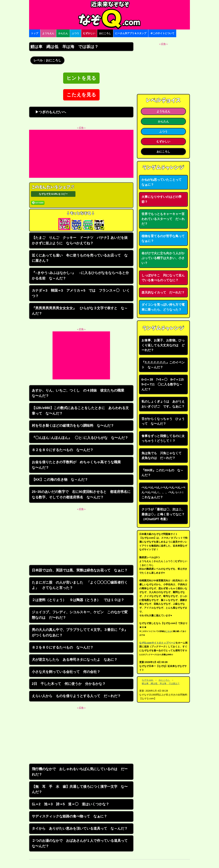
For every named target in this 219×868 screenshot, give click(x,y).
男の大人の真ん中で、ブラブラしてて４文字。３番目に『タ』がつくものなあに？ (80, 632)
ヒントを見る (81, 78)
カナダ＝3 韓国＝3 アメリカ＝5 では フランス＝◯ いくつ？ (81, 293)
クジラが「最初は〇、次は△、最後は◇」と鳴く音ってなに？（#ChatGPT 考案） (163, 514)
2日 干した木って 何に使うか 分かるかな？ (69, 684)
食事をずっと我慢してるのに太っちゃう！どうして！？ (163, 438)
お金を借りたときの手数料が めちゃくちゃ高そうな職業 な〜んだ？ (78, 465)
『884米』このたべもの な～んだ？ (162, 473)
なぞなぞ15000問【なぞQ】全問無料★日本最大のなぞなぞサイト (109, 15)
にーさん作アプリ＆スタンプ (131, 33)
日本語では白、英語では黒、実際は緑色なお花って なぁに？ (80, 570)
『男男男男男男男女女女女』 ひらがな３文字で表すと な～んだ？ (80, 311)
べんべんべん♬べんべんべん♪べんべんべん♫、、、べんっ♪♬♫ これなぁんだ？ (163, 492)
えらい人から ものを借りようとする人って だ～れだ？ (76, 696)
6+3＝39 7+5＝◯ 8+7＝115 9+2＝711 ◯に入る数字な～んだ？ (164, 384)
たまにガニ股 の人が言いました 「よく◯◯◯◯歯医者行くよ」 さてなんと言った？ (80, 585)
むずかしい (89, 33)
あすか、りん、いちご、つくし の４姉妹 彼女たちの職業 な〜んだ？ (80, 393)
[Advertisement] (81, 154)
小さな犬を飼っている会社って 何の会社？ (66, 672)
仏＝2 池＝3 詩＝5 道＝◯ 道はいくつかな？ (71, 804)
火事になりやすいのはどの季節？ (162, 199)
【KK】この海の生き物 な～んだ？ (60, 480)
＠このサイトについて (162, 33)
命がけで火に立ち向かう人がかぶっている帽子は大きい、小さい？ (163, 258)
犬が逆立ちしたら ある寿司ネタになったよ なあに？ (75, 660)
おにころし (105, 33)
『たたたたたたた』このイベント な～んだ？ (163, 365)
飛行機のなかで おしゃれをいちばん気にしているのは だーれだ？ (80, 772)
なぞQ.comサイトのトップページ (157, 643)
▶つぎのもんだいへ (49, 112)
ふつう (75, 33)
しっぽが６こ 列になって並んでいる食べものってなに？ (163, 278)
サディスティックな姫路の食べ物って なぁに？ (69, 816)
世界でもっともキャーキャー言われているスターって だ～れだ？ (163, 219)
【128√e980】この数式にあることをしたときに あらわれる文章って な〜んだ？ (80, 411)
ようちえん (48, 33)
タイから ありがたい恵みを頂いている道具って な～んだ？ (80, 828)
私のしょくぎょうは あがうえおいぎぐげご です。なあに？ (163, 404)
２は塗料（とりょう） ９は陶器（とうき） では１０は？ (78, 600)
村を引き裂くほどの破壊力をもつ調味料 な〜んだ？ (73, 426)
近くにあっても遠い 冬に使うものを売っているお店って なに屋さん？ (80, 258)
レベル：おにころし (47, 60)
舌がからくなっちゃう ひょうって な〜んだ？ (163, 421)
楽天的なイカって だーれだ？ (163, 292)
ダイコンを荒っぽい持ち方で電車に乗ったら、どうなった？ (163, 307)
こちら (168, 631)
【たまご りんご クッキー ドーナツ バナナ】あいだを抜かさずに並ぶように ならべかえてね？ (80, 240)
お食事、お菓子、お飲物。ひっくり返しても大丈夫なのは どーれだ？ (163, 345)
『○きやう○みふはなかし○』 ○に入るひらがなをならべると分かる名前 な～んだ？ (80, 276)
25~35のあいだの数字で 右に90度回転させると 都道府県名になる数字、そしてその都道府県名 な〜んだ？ (81, 494)
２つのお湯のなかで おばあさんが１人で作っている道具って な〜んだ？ (81, 843)
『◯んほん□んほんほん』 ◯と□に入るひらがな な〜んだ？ (80, 438)
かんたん (63, 33)
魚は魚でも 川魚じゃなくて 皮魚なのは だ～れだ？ (163, 456)
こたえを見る (81, 95)
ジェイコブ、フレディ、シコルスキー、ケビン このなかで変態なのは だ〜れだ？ (80, 615)
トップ (35, 33)
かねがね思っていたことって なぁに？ (163, 182)
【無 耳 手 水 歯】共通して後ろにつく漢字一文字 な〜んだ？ (80, 789)
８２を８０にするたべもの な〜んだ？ (63, 450)
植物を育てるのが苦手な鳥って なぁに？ (165, 239)
